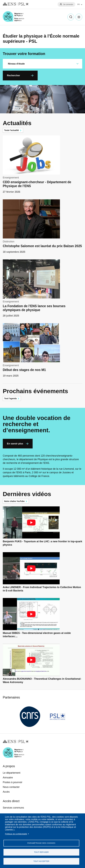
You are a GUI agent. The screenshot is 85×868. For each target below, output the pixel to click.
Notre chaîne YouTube (14, 501)
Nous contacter (11, 787)
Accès (6, 792)
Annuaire (8, 778)
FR (79, 4)
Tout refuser (41, 852)
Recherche (71, 17)
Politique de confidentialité (16, 834)
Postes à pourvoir (13, 782)
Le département (12, 773)
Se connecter (68, 4)
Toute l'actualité (11, 130)
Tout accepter (41, 861)
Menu (79, 17)
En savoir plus (15, 444)
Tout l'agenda (10, 398)
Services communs (13, 808)
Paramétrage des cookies (41, 843)
